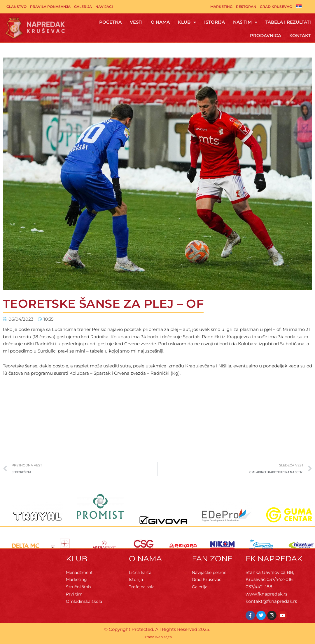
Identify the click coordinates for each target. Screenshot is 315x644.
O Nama (160, 22)
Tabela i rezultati (288, 22)
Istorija (215, 22)
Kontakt (300, 35)
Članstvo (16, 7)
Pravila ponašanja (50, 7)
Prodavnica (266, 35)
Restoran (246, 7)
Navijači (104, 7)
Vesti (136, 22)
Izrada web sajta (158, 638)
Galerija (83, 7)
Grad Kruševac (276, 7)
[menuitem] (299, 6)
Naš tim (245, 22)
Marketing (221, 7)
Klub (187, 22)
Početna (110, 22)
